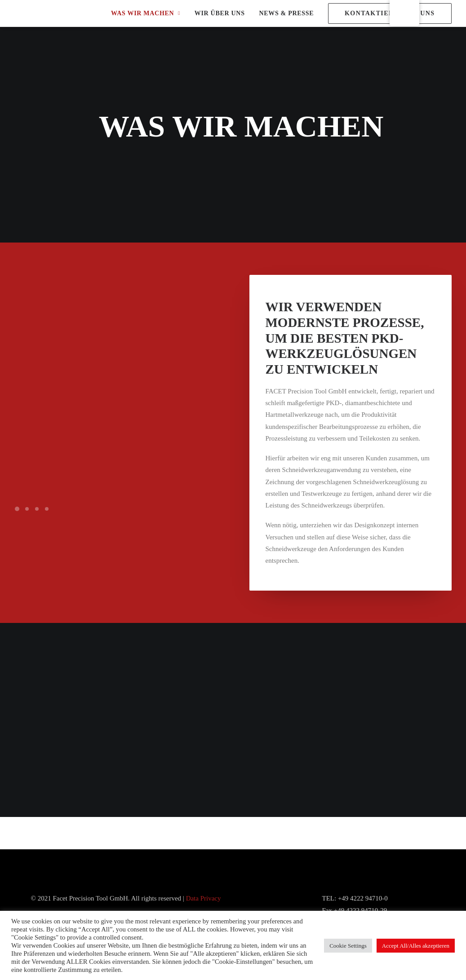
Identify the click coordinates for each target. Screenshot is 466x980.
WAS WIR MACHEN (146, 13)
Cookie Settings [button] (348, 946)
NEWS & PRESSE (286, 13)
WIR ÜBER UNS (220, 13)
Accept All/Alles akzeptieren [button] (416, 946)
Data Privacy (204, 898)
